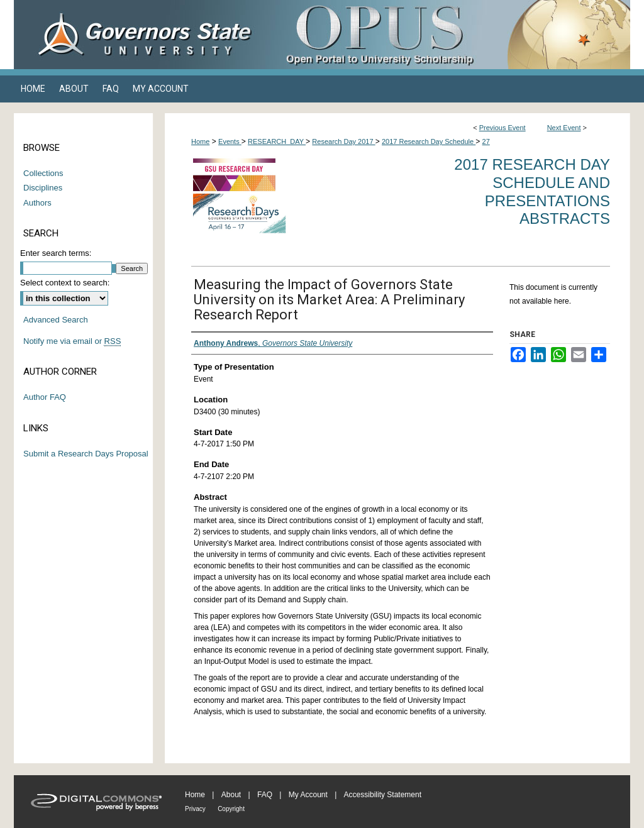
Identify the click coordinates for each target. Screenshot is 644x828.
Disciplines (43, 188)
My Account (308, 795)
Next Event (564, 128)
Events (230, 141)
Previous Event (502, 128)
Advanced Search (56, 320)
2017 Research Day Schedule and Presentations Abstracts (532, 191)
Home (200, 141)
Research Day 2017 (343, 141)
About (231, 795)
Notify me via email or (72, 341)
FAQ (265, 795)
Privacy (195, 809)
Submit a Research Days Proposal (86, 454)
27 (486, 141)
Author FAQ (45, 397)
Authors (37, 203)
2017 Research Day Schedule (429, 141)
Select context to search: (65, 283)
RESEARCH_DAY (277, 141)
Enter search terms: (56, 253)
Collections (43, 173)
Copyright (231, 809)
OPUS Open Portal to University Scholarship (448, 35)
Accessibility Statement (383, 795)
